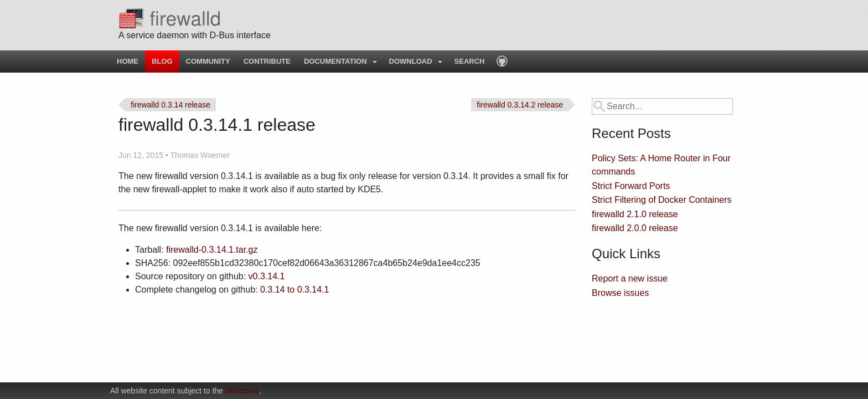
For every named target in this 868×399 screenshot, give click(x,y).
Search (470, 61)
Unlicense (242, 391)
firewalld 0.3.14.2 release (520, 105)
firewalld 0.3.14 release (170, 105)
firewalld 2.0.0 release (635, 228)
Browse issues (620, 293)
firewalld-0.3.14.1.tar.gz (212, 250)
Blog (162, 61)
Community (208, 61)
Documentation (335, 61)
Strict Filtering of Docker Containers (662, 200)
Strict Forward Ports (631, 186)
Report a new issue (630, 278)
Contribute (267, 61)
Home (128, 61)
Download (411, 61)
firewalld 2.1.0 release (635, 214)
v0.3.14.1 (267, 276)
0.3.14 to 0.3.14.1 (295, 290)
